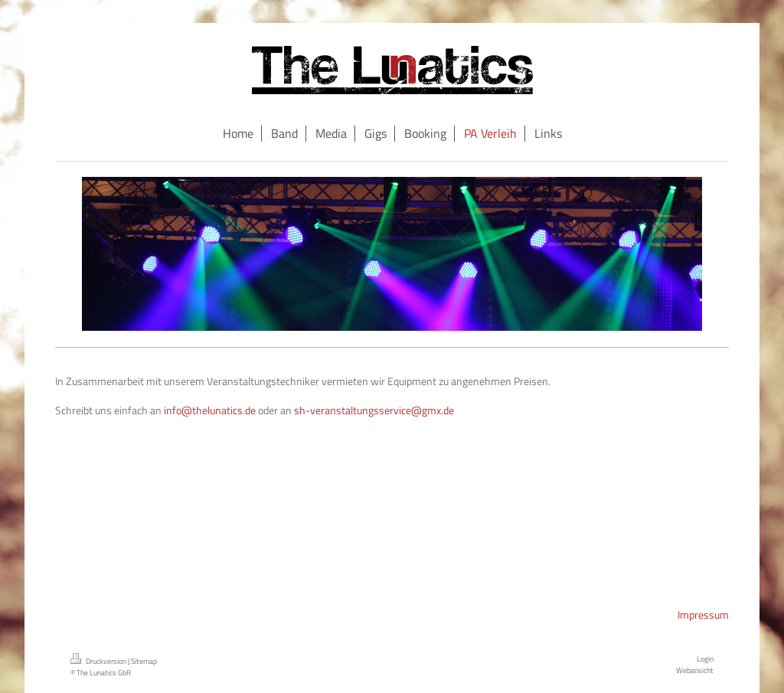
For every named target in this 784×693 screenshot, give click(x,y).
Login (705, 659)
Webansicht (695, 670)
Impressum (703, 615)
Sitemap (144, 661)
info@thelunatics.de (210, 410)
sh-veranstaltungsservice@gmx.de (374, 410)
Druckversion (99, 661)
